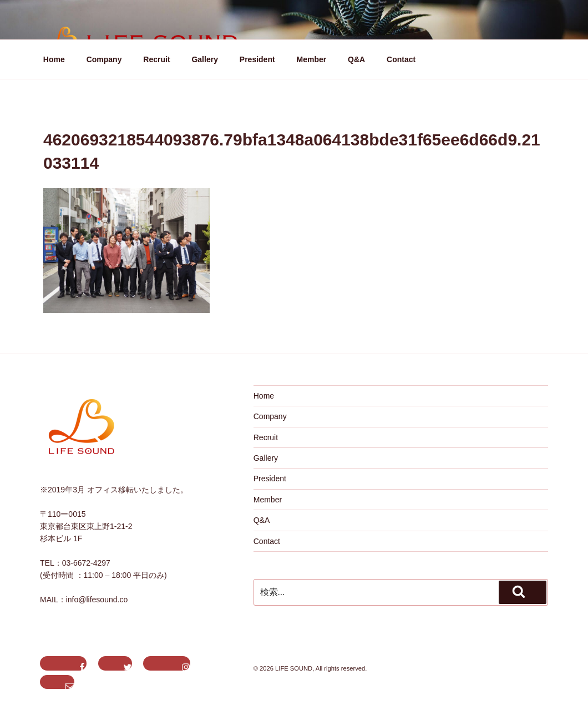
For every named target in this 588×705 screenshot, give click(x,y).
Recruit (156, 59)
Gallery (204, 59)
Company (104, 59)
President (257, 59)
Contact (401, 59)
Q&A (356, 59)
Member (312, 59)
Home (54, 59)
